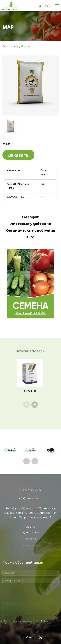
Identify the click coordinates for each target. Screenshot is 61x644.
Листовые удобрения (31, 224)
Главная (8, 46)
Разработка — (30, 638)
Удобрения (23, 46)
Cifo (31, 237)
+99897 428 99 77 (31, 493)
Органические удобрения (31, 230)
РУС (48, 6)
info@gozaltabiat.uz (31, 501)
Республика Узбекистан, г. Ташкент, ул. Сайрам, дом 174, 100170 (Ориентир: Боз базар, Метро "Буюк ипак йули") (30, 521)
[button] (35, 405)
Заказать (18, 155)
